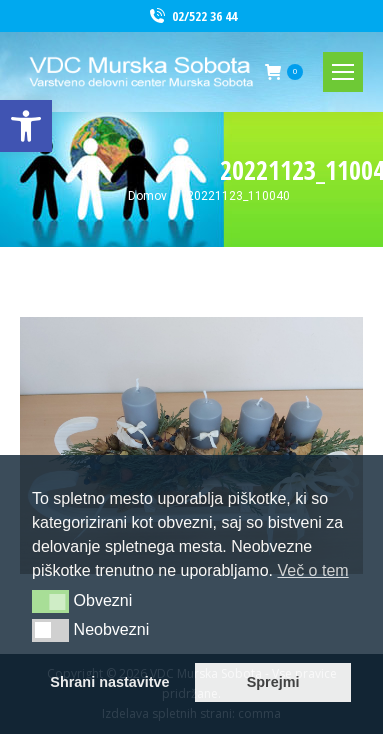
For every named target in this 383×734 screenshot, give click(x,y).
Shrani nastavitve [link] (109, 682)
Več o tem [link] (312, 570)
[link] (26, 126)
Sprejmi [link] (273, 682)
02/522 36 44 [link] (192, 16)
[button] (50, 601)
